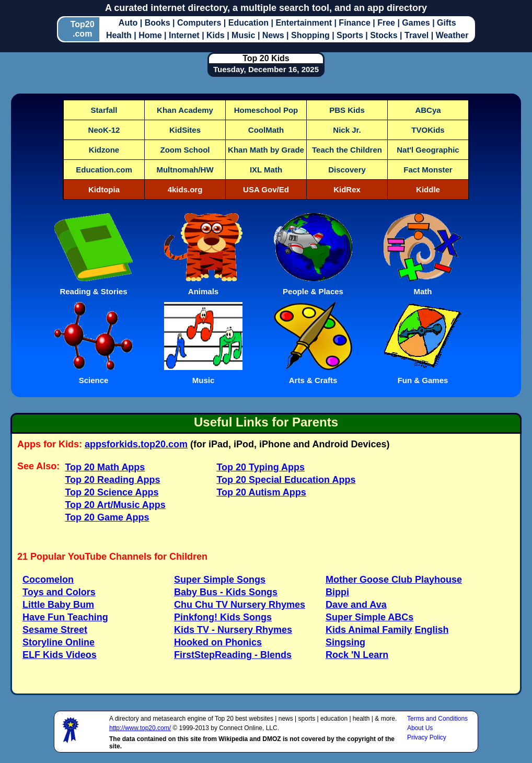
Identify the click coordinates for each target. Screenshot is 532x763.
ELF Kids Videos (60, 655)
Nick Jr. (347, 130)
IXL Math (266, 170)
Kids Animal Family (369, 630)
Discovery (347, 170)
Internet (185, 35)
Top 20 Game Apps (107, 517)
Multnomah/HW (185, 170)
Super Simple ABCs (369, 617)
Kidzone (104, 150)
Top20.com (83, 29)
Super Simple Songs (220, 580)
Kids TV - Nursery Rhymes (233, 630)
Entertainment (305, 23)
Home (151, 35)
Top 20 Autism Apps (261, 492)
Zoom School (185, 150)
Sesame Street (55, 630)
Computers (200, 23)
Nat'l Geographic (428, 150)
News (274, 35)
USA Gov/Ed (266, 189)
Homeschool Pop (266, 110)
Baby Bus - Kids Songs (226, 592)
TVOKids (428, 130)
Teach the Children (347, 150)
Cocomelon (48, 580)
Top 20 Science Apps (112, 492)
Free (387, 23)
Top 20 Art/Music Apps (115, 505)
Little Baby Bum (58, 605)
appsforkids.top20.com (136, 444)
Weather (452, 35)
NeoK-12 (104, 130)
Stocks (385, 35)
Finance (356, 23)
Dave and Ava (356, 605)
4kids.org (185, 189)
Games (417, 23)
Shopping (311, 35)
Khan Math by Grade (266, 150)
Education (250, 23)
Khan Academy (185, 110)
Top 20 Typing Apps (261, 467)
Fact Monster (428, 170)
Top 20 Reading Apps (112, 480)
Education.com (104, 170)
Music (245, 35)
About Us (420, 728)
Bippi (337, 592)
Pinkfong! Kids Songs (223, 617)
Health (120, 35)
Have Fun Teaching (65, 617)
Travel (418, 35)
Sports (351, 35)
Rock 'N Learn (357, 655)
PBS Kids (347, 110)
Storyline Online (59, 642)
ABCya (428, 110)
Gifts (446, 23)
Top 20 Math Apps (105, 467)
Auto (129, 23)
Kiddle (428, 189)
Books (159, 23)
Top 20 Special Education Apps (286, 480)
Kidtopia (104, 189)
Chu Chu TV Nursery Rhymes (240, 605)
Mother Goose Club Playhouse (394, 580)
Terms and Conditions (437, 719)
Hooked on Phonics (218, 642)
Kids (217, 35)
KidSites (185, 130)
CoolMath (266, 130)
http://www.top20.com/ (140, 728)
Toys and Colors (59, 592)
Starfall (104, 110)
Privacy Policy (427, 737)
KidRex (347, 189)
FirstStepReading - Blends (233, 655)
